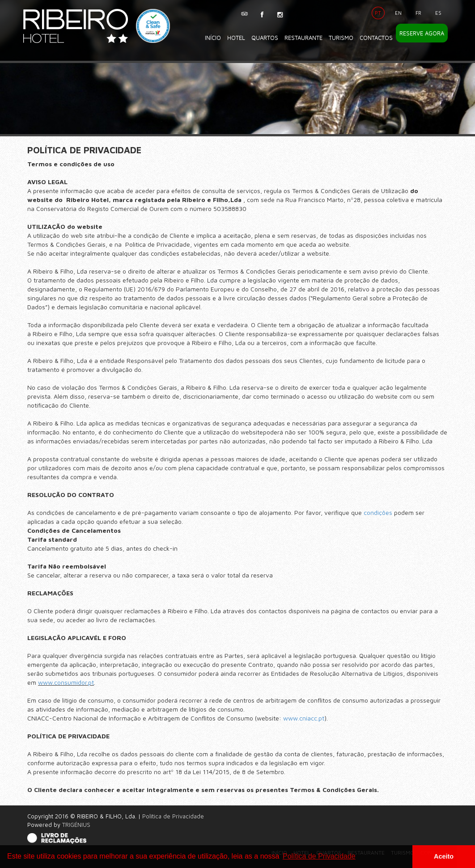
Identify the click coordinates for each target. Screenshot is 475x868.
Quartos (265, 38)
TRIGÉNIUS (76, 825)
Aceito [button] (444, 856)
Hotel (236, 38)
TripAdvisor (244, 12)
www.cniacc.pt (304, 718)
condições (378, 512)
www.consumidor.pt (66, 682)
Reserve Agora (422, 33)
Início (213, 38)
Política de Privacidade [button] (319, 856)
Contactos (376, 38)
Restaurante (303, 38)
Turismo (341, 38)
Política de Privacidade (173, 816)
